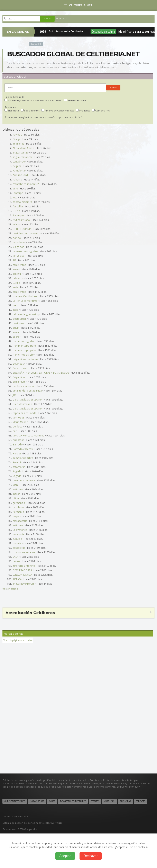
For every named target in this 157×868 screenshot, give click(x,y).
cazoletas (18, 507)
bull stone (19, 440)
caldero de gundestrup (26, 314)
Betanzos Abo (21, 368)
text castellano (21, 220)
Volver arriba (10, 589)
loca (15, 198)
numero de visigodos (25, 251)
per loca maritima (23, 386)
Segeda (17, 476)
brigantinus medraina (26, 359)
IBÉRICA (17, 579)
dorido (17, 238)
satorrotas (19, 467)
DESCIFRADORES (22, 570)
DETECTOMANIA (22, 229)
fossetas (18, 543)
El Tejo (17, 211)
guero (16, 337)
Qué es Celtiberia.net (15, 801)
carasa (17, 561)
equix (16, 328)
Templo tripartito (23, 458)
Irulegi (16, 269)
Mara (16, 485)
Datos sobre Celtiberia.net (73, 801)
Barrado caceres (23, 449)
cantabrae (19, 162)
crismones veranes (24, 552)
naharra (17, 180)
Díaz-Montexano (22, 404)
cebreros (18, 278)
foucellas (18, 206)
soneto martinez (22, 202)
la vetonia (19, 534)
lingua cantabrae (23, 157)
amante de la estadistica (27, 391)
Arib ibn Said (20, 175)
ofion (16, 498)
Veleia (16, 224)
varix (16, 287)
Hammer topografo (24, 350)
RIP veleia (18, 256)
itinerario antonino (24, 566)
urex (15, 305)
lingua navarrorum (24, 584)
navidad (17, 135)
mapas (17, 516)
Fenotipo (18, 193)
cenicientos (19, 265)
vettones (18, 489)
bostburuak (20, 319)
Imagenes (18, 144)
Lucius (16, 283)
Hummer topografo (24, 346)
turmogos (19, 418)
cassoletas (19, 548)
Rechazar (91, 856)
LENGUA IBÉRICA (22, 575)
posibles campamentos (27, 233)
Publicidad (125, 801)
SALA (16, 557)
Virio (15, 189)
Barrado (18, 445)
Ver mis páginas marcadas (18, 640)
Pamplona (19, 171)
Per (15, 431)
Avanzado (62, 19)
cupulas (17, 539)
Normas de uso (37, 801)
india (16, 310)
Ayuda (52, 801)
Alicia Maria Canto (23, 148)
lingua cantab (21, 153)
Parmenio (18, 512)
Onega (17, 139)
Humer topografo (23, 341)
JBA (15, 395)
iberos (17, 494)
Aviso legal (110, 801)
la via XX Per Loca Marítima (29, 436)
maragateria (20, 521)
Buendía (18, 462)
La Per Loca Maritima (25, 301)
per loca (18, 427)
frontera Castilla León (26, 296)
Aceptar (65, 856)
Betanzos (18, 364)
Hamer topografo (23, 355)
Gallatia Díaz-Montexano (27, 400)
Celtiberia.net (78, 5)
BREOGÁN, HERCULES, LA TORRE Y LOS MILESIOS (41, 373)
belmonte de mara (24, 480)
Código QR (36, 44)
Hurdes (17, 453)
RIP (15, 260)
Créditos (95, 801)
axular (16, 332)
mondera (18, 242)
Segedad (18, 471)
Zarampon (19, 215)
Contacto (141, 801)
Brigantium (19, 377)
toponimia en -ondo (25, 413)
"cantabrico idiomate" (26, 184)
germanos (19, 503)
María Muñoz (20, 422)
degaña (17, 166)
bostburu (18, 323)
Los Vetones (20, 530)
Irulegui (17, 274)
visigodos (19, 247)
